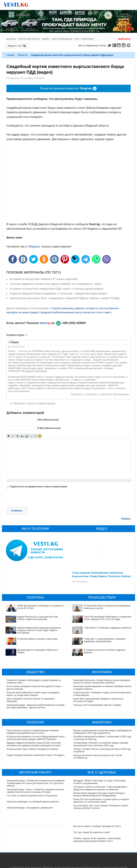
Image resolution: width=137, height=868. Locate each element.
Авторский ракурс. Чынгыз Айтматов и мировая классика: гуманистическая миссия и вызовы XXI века (36, 791)
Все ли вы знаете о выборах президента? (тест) (97, 826)
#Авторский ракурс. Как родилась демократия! (30, 808)
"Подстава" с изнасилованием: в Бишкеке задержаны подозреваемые (105, 640)
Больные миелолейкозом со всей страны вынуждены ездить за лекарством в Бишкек (33, 694)
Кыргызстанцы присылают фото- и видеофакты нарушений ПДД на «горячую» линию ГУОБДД (64, 298)
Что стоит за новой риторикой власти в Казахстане (32, 796)
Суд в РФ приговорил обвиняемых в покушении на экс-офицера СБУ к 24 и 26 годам (107, 618)
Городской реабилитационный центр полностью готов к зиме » (76, 312)
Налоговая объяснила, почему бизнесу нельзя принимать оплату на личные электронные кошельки (102, 681)
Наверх (126, 519)
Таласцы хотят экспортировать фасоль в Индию (97, 705)
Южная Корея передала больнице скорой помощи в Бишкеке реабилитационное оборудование (99, 794)
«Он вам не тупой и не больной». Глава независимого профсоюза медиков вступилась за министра (100, 788)
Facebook (114, 45)
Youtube (119, 45)
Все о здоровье (84, 39)
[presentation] (34, 498)
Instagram (124, 45)
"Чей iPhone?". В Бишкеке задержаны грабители (108, 628)
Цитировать (121, 394)
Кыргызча (124, 39)
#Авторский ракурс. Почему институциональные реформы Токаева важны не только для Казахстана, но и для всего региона (36, 783)
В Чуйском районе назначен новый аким (37, 639)
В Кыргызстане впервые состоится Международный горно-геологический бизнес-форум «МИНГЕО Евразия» (36, 738)
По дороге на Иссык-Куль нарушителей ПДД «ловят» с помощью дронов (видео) (56, 289)
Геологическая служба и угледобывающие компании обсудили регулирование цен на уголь (33, 732)
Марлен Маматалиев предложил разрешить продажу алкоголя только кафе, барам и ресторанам (39, 630)
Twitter (109, 45)
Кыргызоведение (62, 39)
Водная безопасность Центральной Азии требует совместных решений (38, 618)
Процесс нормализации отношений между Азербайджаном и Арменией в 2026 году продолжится (103, 732)
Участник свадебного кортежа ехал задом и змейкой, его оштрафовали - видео (56, 284)
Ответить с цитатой (98, 394)
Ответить (77, 394)
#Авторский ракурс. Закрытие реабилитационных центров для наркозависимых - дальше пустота (36, 706)
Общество (23, 55)
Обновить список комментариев (34, 403)
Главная (10, 55)
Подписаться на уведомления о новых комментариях (39, 487)
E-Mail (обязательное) (49, 428)
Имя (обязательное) (48, 420)
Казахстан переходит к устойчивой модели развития (33, 802)
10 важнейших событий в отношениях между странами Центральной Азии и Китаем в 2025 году (101, 744)
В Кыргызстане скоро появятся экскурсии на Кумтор (33, 749)
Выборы (11, 39)
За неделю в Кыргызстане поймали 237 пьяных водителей (44, 279)
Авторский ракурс (29, 39)
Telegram (129, 45)
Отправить (17, 511)
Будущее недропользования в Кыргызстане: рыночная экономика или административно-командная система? (34, 744)
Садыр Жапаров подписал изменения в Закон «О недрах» (36, 755)
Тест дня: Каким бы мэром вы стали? (92, 832)
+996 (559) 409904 (73, 323)
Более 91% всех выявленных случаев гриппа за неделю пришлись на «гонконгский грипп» (101, 801)
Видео (46, 39)
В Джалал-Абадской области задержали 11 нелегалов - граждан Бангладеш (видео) (58, 293)
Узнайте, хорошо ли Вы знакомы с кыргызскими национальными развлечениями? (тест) (97, 840)
